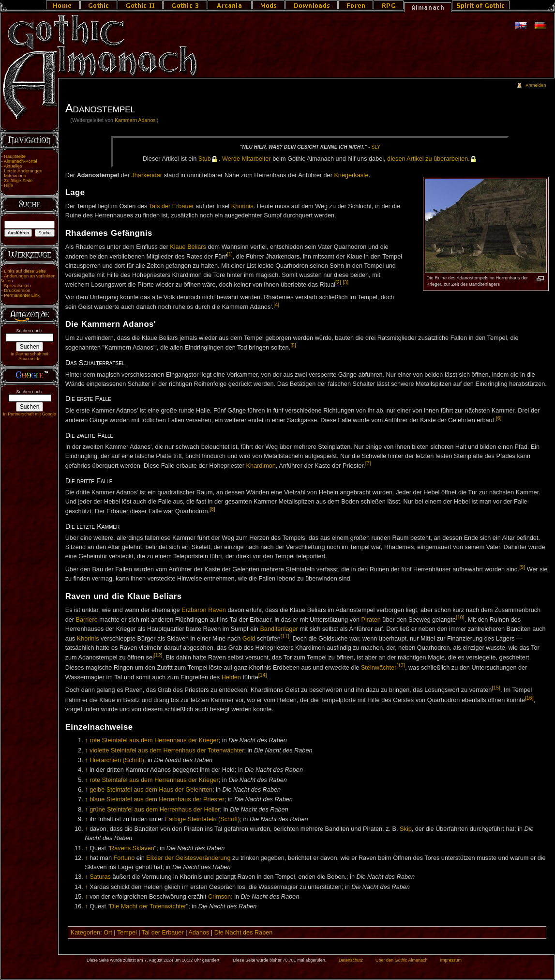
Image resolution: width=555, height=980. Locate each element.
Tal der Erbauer (163, 933)
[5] (293, 345)
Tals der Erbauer (172, 206)
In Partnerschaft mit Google (30, 414)
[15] (496, 688)
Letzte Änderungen (23, 171)
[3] (345, 282)
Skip (406, 829)
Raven (217, 610)
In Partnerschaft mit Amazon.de (30, 356)
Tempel (127, 933)
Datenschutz (351, 960)
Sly (376, 147)
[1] (230, 254)
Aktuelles (13, 166)
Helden (231, 677)
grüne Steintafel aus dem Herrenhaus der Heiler (155, 810)
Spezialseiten (17, 286)
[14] (263, 675)
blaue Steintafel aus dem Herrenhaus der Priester (157, 799)
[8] (212, 509)
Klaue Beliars (188, 247)
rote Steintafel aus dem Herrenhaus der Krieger (154, 740)
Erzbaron (194, 610)
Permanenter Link (22, 295)
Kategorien (85, 933)
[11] (285, 636)
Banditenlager (279, 629)
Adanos (199, 933)
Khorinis (242, 206)
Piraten (371, 620)
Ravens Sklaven (132, 848)
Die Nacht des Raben (244, 933)
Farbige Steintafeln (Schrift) (202, 819)
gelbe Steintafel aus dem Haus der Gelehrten (151, 790)
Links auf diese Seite (25, 271)
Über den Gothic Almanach (402, 960)
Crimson (219, 897)
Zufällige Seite (18, 181)
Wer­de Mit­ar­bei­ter (247, 159)
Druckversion (17, 291)
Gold (249, 639)
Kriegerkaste (351, 175)
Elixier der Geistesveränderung (188, 858)
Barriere (87, 620)
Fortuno (124, 858)
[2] (338, 282)
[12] (158, 655)
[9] (522, 567)
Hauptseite (15, 156)
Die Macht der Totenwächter (148, 906)
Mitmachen (15, 176)
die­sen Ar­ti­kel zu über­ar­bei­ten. (428, 159)
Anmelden (536, 85)
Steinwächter (379, 668)
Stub (205, 159)
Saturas (100, 877)
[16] (529, 698)
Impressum (451, 960)
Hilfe (8, 185)
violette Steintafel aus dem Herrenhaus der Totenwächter (167, 750)
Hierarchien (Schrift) (117, 760)
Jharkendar (146, 175)
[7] (368, 463)
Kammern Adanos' (136, 120)
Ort (108, 933)
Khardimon (261, 466)
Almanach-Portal (21, 161)
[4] (276, 305)
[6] (499, 418)
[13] (401, 665)
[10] (460, 617)
